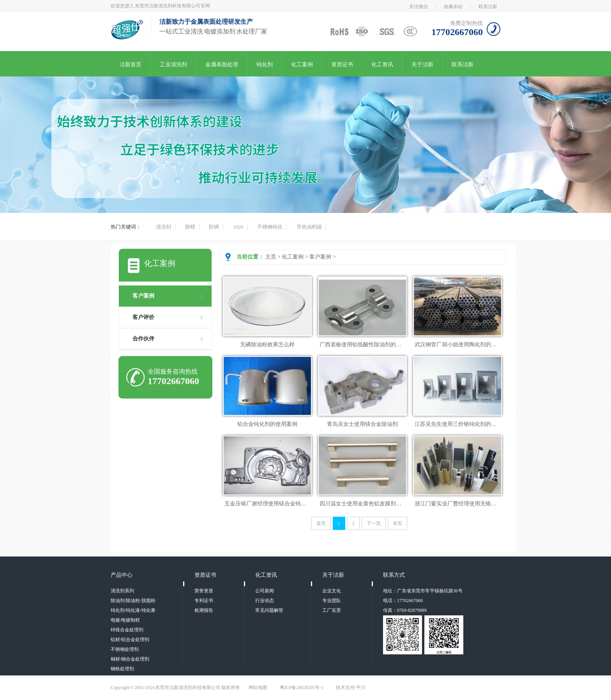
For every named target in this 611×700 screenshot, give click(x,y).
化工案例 (302, 65)
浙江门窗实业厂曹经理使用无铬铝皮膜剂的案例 (472, 504)
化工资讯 (382, 65)
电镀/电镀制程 (125, 620)
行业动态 (265, 601)
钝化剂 (265, 65)
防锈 (214, 227)
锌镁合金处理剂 (127, 630)
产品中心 (122, 575)
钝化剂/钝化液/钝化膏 (133, 610)
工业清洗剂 (173, 65)
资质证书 (342, 65)
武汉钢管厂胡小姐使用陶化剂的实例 (458, 345)
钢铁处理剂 (122, 669)
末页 (397, 523)
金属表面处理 (222, 65)
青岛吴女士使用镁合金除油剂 (362, 424)
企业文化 (332, 591)
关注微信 (419, 7)
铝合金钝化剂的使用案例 (267, 424)
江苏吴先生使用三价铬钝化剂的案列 (458, 424)
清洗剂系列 (122, 591)
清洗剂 (163, 227)
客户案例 (320, 257)
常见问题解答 (269, 610)
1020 (238, 227)
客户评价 (143, 317)
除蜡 (190, 227)
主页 (271, 257)
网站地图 (258, 688)
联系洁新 (488, 7)
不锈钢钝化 (270, 227)
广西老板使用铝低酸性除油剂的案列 (363, 345)
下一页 (374, 523)
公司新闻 (265, 591)
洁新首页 (131, 65)
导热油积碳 (309, 227)
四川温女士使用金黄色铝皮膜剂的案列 (366, 504)
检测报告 (204, 610)
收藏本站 (453, 7)
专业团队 (332, 601)
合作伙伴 (143, 339)
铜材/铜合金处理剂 (130, 659)
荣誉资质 (204, 591)
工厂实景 (332, 610)
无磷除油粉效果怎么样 (267, 345)
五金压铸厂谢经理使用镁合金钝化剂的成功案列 (282, 504)
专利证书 (204, 601)
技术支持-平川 (351, 688)
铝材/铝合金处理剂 (130, 640)
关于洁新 (422, 65)
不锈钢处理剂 (125, 649)
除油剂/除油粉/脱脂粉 (133, 601)
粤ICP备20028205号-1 (302, 688)
